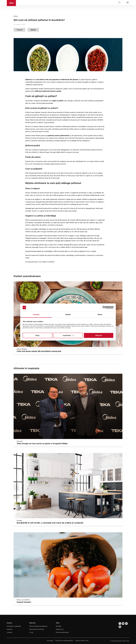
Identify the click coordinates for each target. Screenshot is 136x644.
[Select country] (123, 2)
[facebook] (120, 623)
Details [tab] (68, 315)
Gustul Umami (24, 602)
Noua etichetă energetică (38, 626)
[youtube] (123, 623)
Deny (37, 335)
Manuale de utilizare (37, 629)
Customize (68, 335)
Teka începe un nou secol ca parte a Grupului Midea (42, 444)
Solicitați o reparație (14, 626)
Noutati (20, 441)
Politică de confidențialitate (64, 641)
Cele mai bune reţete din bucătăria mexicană (39, 351)
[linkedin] (126, 623)
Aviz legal (50, 641)
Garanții (10, 629)
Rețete (33, 30)
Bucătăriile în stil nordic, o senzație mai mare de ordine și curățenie (50, 523)
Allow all (99, 335)
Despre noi (60, 629)
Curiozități (26, 600)
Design (19, 520)
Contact (10, 632)
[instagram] (120, 627)
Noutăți (58, 626)
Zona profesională (62, 632)
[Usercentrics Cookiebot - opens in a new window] (104, 307)
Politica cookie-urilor (82, 641)
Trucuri (19, 30)
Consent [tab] (36, 315)
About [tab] (100, 315)
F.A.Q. (31, 632)
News (16, 16)
